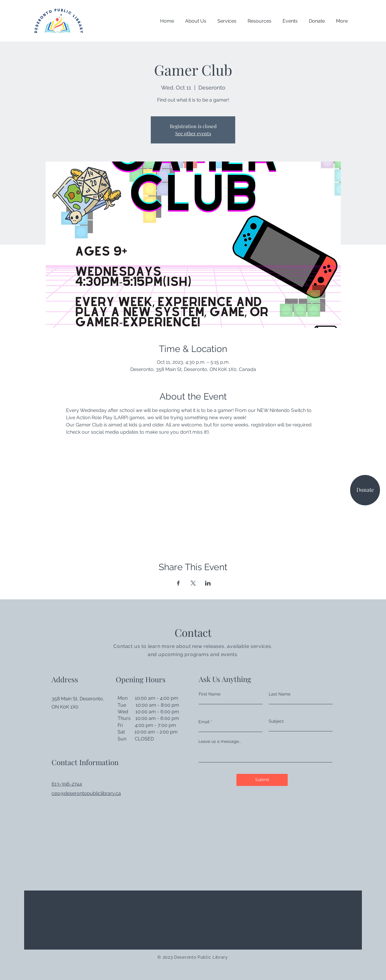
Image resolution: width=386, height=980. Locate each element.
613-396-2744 (67, 784)
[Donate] (365, 490)
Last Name (280, 694)
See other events (193, 133)
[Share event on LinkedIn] (208, 583)
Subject (276, 721)
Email (204, 722)
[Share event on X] (193, 583)
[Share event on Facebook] (178, 583)
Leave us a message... (220, 741)
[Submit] (262, 780)
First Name (210, 694)
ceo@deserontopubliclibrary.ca (86, 793)
